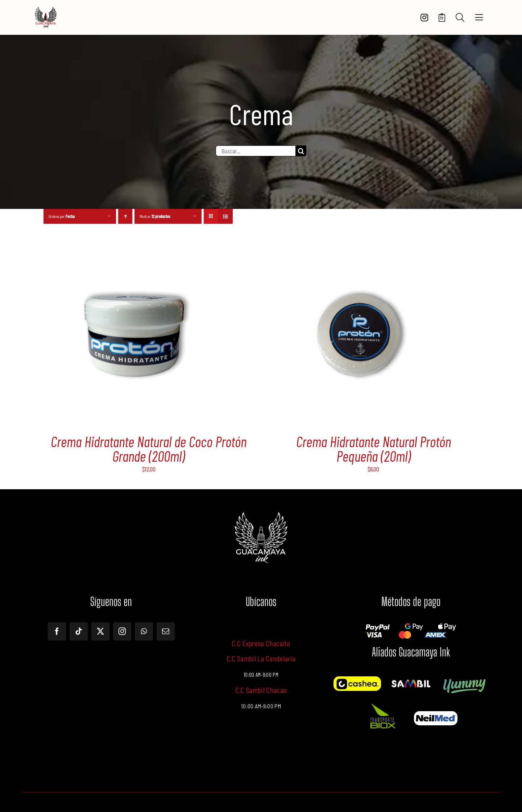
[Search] (460, 18)
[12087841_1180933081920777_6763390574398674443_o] (411, 681)
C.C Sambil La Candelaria (261, 658)
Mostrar (155, 216)
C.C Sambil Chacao (261, 690)
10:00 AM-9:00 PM (261, 706)
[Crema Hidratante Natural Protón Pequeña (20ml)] (359, 251)
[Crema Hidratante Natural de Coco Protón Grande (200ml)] (134, 251)
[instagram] (122, 631)
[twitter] (100, 631)
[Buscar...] (256, 151)
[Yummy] (465, 680)
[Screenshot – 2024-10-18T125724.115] (436, 714)
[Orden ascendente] (125, 216)
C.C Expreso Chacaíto (261, 643)
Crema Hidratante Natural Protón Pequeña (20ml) (374, 449)
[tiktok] (79, 631)
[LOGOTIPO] (46, 10)
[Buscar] (301, 151)
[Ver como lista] (225, 216)
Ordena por (62, 216)
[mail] (166, 631)
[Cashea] (357, 680)
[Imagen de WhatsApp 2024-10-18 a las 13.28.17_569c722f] (382, 703)
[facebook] (57, 631)
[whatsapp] (144, 631)
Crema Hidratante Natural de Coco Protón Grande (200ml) (149, 449)
